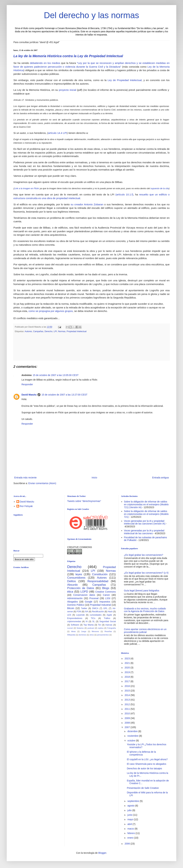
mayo (131, 819)
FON (79, 612)
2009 (128, 718)
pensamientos (103, 635)
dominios (83, 635)
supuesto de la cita (160, 188)
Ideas (73, 631)
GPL (105, 608)
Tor (100, 625)
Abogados (72, 602)
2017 (128, 681)
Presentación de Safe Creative (143, 788)
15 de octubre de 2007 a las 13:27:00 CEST (64, 395)
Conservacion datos (84, 595)
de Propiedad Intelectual (127, 80)
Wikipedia (71, 635)
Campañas (38, 331)
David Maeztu (29, 395)
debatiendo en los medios (45, 63)
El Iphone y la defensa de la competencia (141, 753)
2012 (128, 704)
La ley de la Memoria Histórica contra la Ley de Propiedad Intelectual (68, 56)
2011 (128, 709)
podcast (91, 628)
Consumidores (76, 578)
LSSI (108, 598)
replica (101, 628)
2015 (128, 691)
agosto (131, 806)
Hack (110, 612)
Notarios (80, 628)
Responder (27, 384)
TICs (93, 618)
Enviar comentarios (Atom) (42, 483)
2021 (128, 663)
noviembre (133, 736)
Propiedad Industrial (100, 605)
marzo (131, 829)
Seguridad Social (108, 621)
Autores (28, 331)
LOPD (84, 592)
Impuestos (105, 602)
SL (93, 621)
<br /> (39, 598)
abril (130, 824)
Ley (110, 80)
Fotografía (112, 628)
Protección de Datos (81, 588)
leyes (79, 574)
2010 (128, 713)
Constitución (100, 574)
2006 (128, 844)
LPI (55, 331)
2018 (128, 677)
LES (69, 615)
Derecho (49, 331)
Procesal (94, 598)
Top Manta (89, 625)
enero (131, 838)
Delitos (71, 581)
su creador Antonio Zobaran (87, 204)
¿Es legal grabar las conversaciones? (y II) (146, 573)
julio (130, 810)
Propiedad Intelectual (77, 331)
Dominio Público (76, 605)
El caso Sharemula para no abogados (147, 764)
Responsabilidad (98, 581)
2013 (128, 700)
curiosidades (96, 615)
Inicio (94, 478)
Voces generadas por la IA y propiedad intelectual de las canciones (144, 532)
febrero (131, 833)
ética (70, 592)
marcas (109, 625)
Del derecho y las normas (92, 15)
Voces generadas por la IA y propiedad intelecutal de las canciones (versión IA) (145, 522)
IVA (87, 612)
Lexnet (70, 628)
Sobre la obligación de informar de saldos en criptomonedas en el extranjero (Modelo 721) (146, 514)
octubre (132, 741)
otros (92, 635)
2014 (128, 695)
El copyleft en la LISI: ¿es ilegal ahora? (147, 759)
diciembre (133, 731)
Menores (95, 631)
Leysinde (80, 615)
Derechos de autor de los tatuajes (144, 768)
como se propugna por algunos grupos (51, 311)
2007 (128, 727)
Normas (62, 331)
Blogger (102, 853)
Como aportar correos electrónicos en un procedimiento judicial (145, 631)
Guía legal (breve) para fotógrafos (142, 591)
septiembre (134, 801)
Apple (109, 615)
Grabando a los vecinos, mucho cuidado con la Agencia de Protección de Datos (145, 610)
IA (87, 621)
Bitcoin (71, 608)
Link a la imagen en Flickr (27, 188)
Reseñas (108, 631)
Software (75, 625)
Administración (75, 598)
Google (89, 602)
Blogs (106, 588)
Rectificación (98, 612)
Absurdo (72, 585)
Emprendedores (75, 618)
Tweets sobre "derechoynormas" (84, 501)
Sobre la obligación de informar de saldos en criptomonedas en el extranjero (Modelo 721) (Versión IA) (146, 504)
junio (130, 815)
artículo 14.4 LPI (57, 133)
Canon (106, 595)
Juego (84, 631)
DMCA (95, 608)
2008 (128, 723)
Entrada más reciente (25, 478)
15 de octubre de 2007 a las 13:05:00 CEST (56, 375)
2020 (128, 668)
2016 (128, 686)
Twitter (84, 608)
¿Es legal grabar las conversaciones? (143, 555)
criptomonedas (74, 621)
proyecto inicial (68, 90)
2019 (128, 672)
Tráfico (107, 618)
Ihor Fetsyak (26, 506)
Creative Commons (106, 592)
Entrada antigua (160, 478)
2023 (128, 658)
